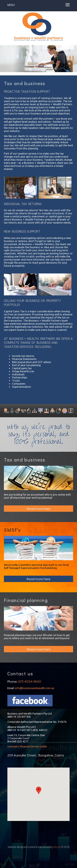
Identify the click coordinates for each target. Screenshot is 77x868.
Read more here (38, 509)
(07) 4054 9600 (30, 681)
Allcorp (57, 847)
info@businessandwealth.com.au (35, 688)
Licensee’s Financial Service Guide (27, 746)
